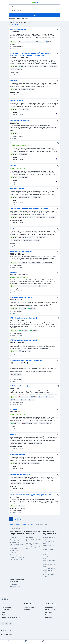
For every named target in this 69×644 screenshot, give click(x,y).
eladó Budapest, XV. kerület (50, 568)
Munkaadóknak (28, 610)
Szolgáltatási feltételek (8, 631)
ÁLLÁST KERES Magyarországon (11, 617)
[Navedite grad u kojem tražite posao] (35, 11)
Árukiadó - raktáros (17, 189)
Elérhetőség (5, 610)
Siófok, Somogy (14, 548)
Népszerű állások (14, 584)
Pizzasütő (14, 409)
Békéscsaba (13, 538)
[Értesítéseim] (67, 2)
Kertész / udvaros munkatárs (20, 475)
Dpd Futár (14, 272)
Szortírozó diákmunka (18, 29)
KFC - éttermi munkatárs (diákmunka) (23, 318)
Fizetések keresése (51, 610)
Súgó (3, 615)
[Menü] (2, 2)
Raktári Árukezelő (16, 101)
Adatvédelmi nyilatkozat (8, 634)
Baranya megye (14, 555)
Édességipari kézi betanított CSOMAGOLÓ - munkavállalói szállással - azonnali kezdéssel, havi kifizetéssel (31, 54)
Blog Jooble (49, 612)
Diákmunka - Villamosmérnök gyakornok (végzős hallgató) (31, 495)
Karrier (4, 612)
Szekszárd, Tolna (14, 542)
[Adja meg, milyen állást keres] (35, 6)
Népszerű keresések (17, 529)
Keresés (35, 15)
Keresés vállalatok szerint (52, 615)
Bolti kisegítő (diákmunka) (19, 121)
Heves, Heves (14, 553)
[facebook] (3, 623)
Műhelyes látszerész (17, 455)
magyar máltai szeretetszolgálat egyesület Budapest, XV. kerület (34, 539)
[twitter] (7, 623)
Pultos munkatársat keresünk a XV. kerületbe (26, 361)
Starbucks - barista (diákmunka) (22, 252)
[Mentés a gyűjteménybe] (58, 29)
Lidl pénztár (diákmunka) (19, 386)
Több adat (14, 24)
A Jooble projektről (7, 607)
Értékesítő (14, 81)
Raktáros (13, 143)
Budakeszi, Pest (14, 550)
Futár (12, 229)
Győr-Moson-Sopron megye (17, 559)
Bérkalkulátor (49, 617)
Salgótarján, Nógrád (15, 540)
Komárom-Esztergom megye (17, 557)
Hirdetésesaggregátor (30, 607)
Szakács (13, 435)
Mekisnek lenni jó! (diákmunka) (21, 297)
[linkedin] (11, 623)
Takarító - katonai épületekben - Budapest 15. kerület (29, 209)
